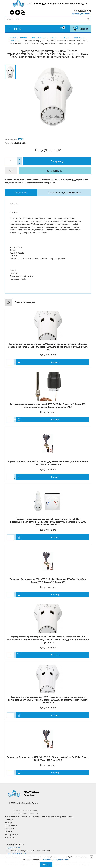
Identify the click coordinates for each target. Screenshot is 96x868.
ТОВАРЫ (53, 38)
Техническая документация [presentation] (64, 192)
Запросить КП (55, 171)
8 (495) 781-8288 (13, 848)
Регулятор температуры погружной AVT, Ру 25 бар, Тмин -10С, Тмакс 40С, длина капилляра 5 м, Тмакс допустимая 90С (48, 406)
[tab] (21, 192)
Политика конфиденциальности (25, 813)
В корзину (57, 161)
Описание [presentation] (21, 192)
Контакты (10, 837)
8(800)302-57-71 (83, 11)
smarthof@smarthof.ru (81, 14)
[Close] (92, 857)
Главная (12, 38)
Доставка (9, 828)
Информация (11, 834)
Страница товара (38, 38)
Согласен (46, 865)
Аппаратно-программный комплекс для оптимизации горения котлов (39, 816)
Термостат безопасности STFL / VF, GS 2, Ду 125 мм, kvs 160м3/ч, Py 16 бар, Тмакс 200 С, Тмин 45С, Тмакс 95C (48, 581)
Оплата (8, 831)
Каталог (23, 38)
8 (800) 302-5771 (15, 845)
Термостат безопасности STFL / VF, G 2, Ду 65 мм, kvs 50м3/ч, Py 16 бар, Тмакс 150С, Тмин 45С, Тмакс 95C (48, 463)
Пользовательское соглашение (25, 810)
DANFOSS (65, 38)
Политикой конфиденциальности (56, 860)
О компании (11, 825)
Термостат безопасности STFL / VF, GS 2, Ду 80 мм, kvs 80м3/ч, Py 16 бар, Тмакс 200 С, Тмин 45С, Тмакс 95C (48, 759)
